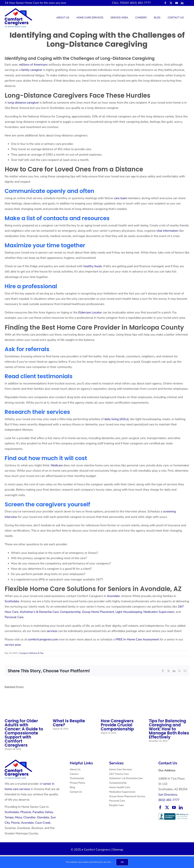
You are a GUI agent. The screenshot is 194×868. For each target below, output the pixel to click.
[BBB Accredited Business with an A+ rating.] (174, 815)
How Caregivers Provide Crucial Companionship (117, 725)
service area (13, 645)
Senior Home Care (27, 3)
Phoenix (26, 812)
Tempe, (9, 817)
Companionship (70, 612)
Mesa (18, 817)
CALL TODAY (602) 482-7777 (131, 3)
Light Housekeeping (129, 612)
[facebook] (165, 3)
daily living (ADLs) (116, 419)
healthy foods (93, 266)
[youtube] (177, 3)
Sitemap (118, 850)
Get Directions (168, 795)
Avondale (113, 596)
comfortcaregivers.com (43, 639)
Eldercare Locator (90, 312)
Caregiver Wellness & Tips (32, 653)
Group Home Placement (98, 612)
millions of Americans (33, 65)
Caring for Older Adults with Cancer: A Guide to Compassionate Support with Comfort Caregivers (24, 733)
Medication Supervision (159, 612)
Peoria (15, 823)
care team (121, 198)
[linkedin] (182, 3)
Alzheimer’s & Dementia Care (39, 612)
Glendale (43, 817)
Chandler (30, 817)
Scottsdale (12, 601)
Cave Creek (43, 823)
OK (122, 862)
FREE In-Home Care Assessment (137, 639)
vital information (167, 231)
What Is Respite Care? (69, 723)
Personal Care (14, 617)
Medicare (56, 465)
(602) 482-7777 (169, 800)
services (52, 631)
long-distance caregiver (23, 103)
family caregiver (32, 70)
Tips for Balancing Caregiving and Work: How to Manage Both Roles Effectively (169, 729)
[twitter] (171, 3)
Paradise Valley (43, 812)
